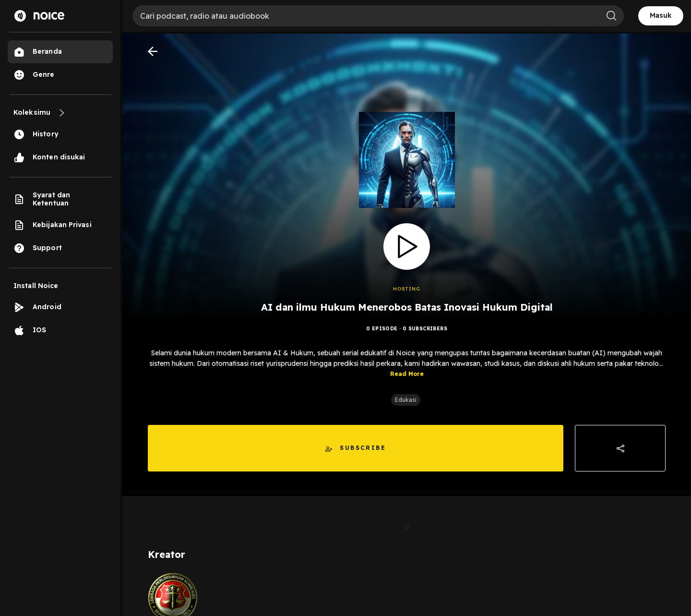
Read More (407, 374)
